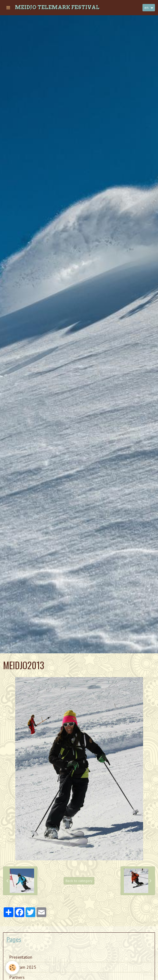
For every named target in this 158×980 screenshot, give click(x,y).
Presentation (21, 957)
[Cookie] (12, 968)
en (146, 7)
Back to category (79, 881)
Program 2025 (23, 967)
